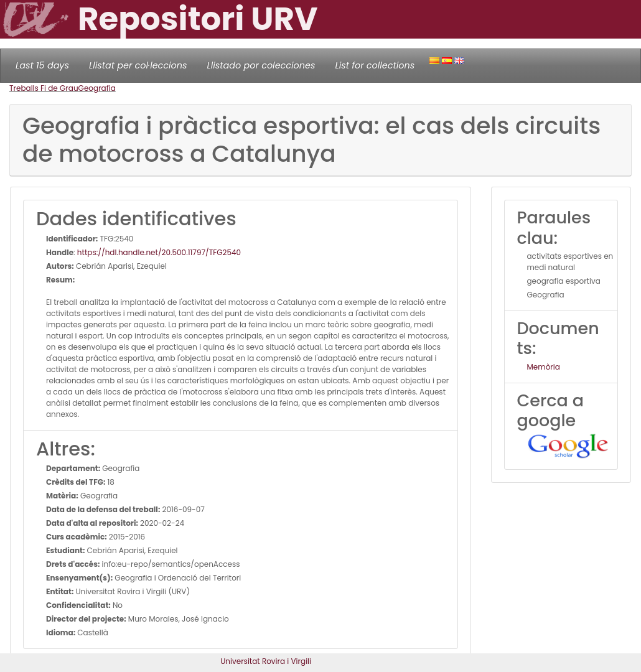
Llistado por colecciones (261, 65)
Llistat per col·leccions (138, 65)
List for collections (375, 65)
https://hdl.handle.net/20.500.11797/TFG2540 (159, 252)
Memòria (544, 367)
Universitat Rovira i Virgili (266, 661)
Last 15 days (42, 65)
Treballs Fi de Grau (44, 88)
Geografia (97, 88)
